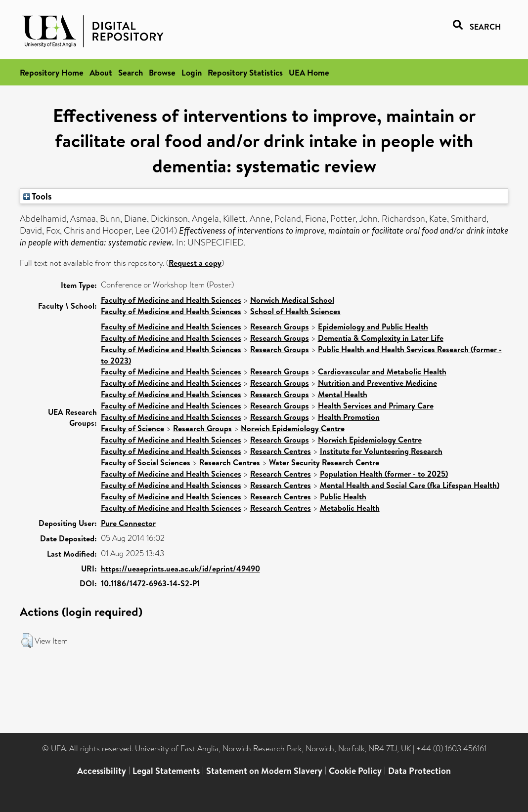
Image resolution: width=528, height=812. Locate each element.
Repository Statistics (245, 72)
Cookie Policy (355, 771)
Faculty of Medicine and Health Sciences (171, 300)
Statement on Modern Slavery (264, 771)
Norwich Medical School (292, 300)
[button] (27, 641)
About (101, 72)
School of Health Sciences (295, 311)
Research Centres (281, 451)
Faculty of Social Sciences (146, 462)
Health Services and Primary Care (376, 406)
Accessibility (102, 771)
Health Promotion (349, 417)
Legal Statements (166, 771)
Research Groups (280, 326)
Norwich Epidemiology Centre (293, 428)
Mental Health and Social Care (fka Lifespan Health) (410, 485)
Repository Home (52, 72)
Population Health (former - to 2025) (384, 474)
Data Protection (419, 771)
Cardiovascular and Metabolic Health (382, 371)
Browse (162, 72)
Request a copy (195, 263)
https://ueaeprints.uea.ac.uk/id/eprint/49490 (180, 568)
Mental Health (343, 394)
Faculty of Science (132, 428)
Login (192, 72)
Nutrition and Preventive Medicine (377, 383)
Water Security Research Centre (324, 462)
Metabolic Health (350, 508)
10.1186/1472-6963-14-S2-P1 (150, 583)
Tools (38, 196)
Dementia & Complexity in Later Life (381, 338)
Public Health (343, 496)
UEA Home (309, 72)
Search (131, 72)
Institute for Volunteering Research (381, 451)
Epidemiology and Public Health (373, 326)
